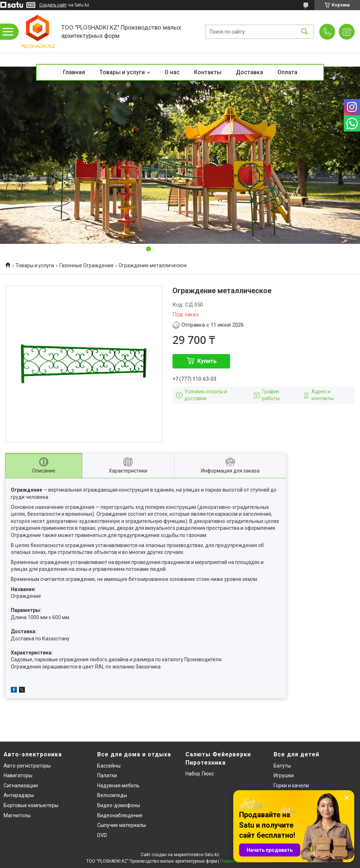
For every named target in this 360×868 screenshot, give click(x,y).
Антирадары (19, 795)
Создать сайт (53, 5)
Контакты (208, 72)
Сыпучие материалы (121, 825)
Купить (207, 361)
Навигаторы (18, 775)
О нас (172, 72)
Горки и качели (291, 786)
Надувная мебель (118, 786)
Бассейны (109, 766)
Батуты (282, 766)
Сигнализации (21, 786)
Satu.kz (212, 855)
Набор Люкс (200, 774)
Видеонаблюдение (120, 815)
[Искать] (305, 32)
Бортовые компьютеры (31, 805)
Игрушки (284, 775)
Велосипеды (112, 795)
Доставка (249, 72)
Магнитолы (17, 815)
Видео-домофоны (119, 805)
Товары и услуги (122, 72)
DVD (102, 835)
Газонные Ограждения (86, 265)
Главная (74, 72)
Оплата (287, 72)
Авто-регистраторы (27, 766)
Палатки (107, 775)
